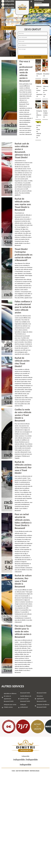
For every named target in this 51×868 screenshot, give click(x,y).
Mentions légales (35, 771)
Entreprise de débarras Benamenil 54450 (43, 706)
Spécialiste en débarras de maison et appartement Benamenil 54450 (10, 697)
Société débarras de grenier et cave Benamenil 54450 (26, 699)
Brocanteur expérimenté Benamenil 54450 (42, 699)
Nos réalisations (9, 28)
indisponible (8, 4)
